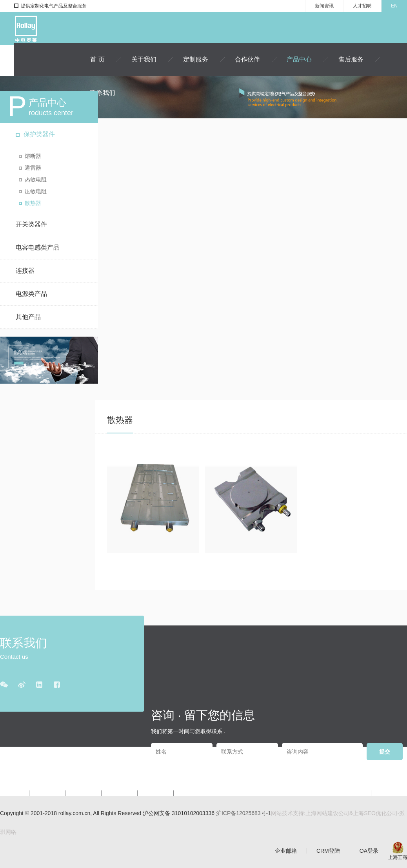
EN (394, 6)
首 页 (97, 59)
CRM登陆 (328, 851)
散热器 (33, 203)
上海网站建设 (322, 813)
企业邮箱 (286, 851)
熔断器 (33, 156)
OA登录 (369, 851)
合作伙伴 (247, 59)
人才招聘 (362, 6)
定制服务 (196, 59)
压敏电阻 (36, 191)
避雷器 (33, 168)
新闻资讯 (324, 6)
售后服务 (351, 59)
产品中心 (299, 59)
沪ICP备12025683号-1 (243, 813)
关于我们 (144, 59)
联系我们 (103, 93)
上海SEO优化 (370, 813)
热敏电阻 (36, 179)
